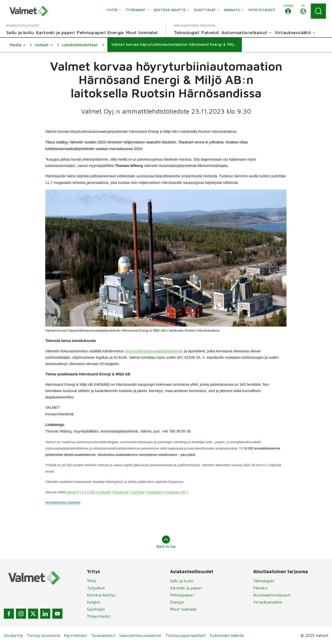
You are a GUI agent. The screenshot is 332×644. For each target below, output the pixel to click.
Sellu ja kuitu (182, 581)
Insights (94, 602)
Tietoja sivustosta (43, 635)
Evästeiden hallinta (227, 635)
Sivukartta (13, 635)
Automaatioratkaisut (272, 595)
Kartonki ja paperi (186, 588)
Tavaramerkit (103, 635)
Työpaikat (96, 588)
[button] (288, 11)
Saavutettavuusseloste (140, 635)
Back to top (166, 542)
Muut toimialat (183, 609)
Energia (177, 602)
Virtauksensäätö (268, 602)
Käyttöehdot (76, 635)
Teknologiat (264, 581)
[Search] (318, 11)
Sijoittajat (96, 609)
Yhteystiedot (99, 616)
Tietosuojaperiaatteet (185, 635)
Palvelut (260, 588)
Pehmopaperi (182, 595)
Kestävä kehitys (101, 595)
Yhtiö (92, 581)
